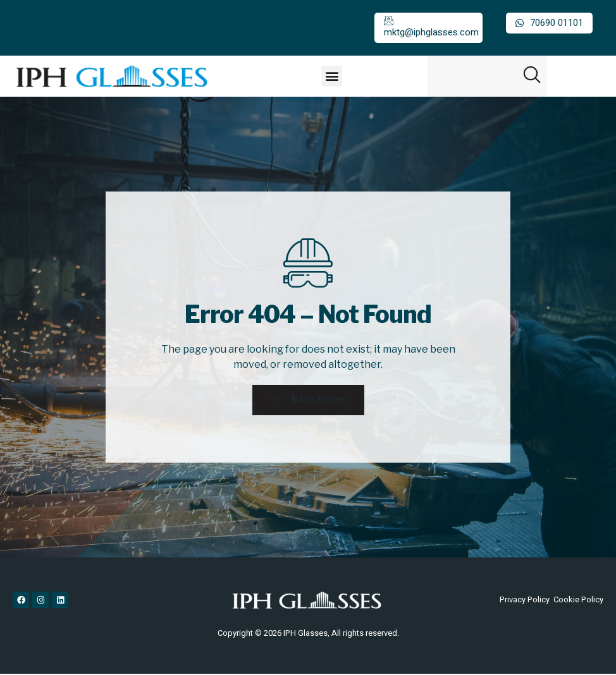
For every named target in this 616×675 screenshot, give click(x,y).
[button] (332, 76)
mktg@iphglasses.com (431, 27)
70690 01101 (549, 23)
